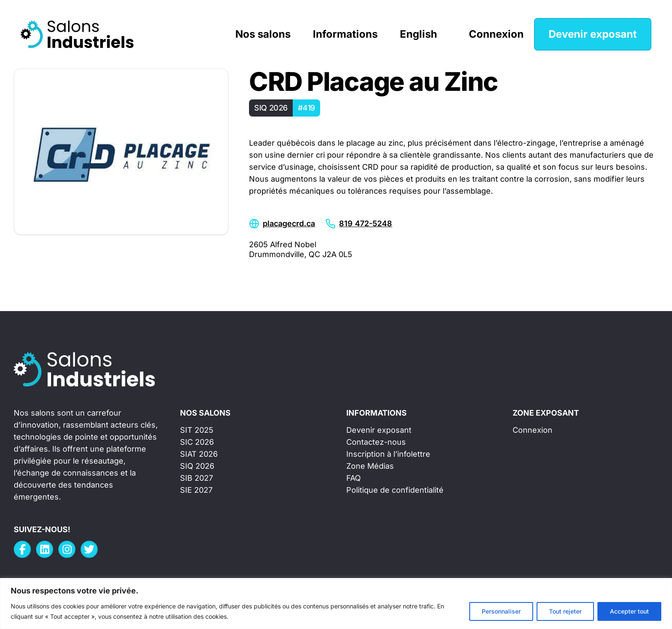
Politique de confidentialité (395, 490)
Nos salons (263, 34)
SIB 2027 (196, 478)
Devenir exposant (593, 34)
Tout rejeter (565, 611)
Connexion (496, 34)
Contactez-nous (376, 442)
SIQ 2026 (197, 466)
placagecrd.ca (289, 223)
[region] (336, 604)
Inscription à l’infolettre (388, 454)
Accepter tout (629, 611)
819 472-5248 (366, 223)
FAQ (354, 478)
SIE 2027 (196, 490)
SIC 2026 (197, 442)
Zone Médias (370, 466)
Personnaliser (501, 611)
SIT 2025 (197, 430)
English (418, 34)
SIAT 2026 (199, 454)
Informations (345, 34)
